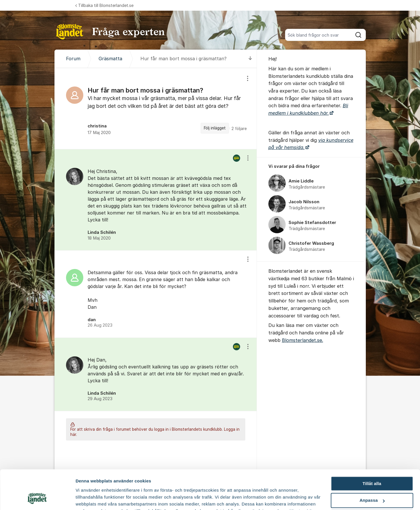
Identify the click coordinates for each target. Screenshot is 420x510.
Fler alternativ (90, 499)
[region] (156, 109)
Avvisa (372, 482)
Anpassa (372, 465)
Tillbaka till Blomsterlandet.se (104, 5)
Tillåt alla (372, 448)
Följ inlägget (215, 128)
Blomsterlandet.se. (303, 340)
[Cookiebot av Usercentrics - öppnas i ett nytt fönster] (37, 499)
